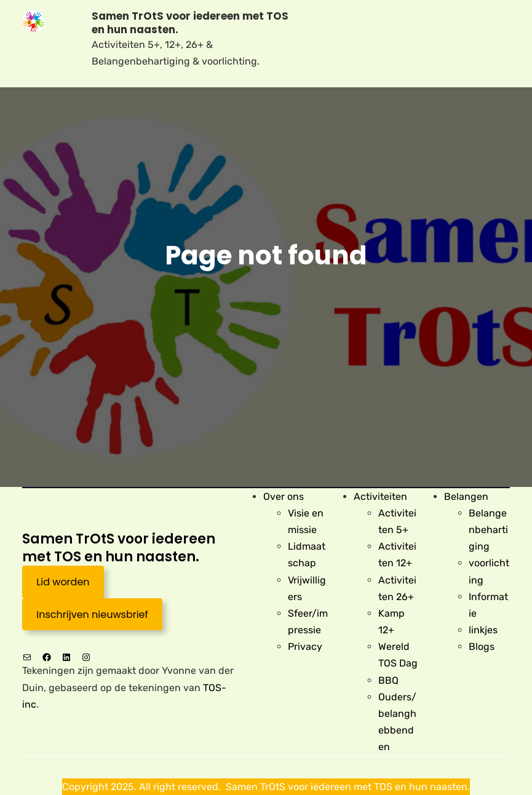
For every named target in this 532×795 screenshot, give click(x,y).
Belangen (466, 496)
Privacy (305, 647)
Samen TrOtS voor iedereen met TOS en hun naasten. (190, 23)
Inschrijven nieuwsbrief (92, 615)
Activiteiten (380, 496)
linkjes (483, 630)
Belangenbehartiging (488, 530)
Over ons (284, 496)
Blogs (482, 647)
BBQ (388, 680)
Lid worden (63, 582)
